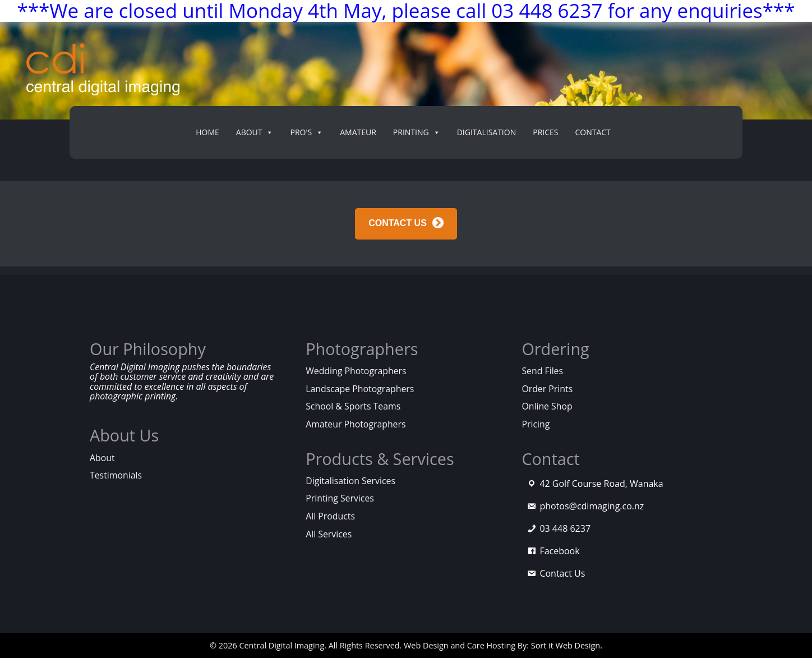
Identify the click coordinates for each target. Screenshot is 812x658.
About (102, 458)
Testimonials (116, 475)
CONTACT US (398, 224)
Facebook (559, 551)
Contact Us (562, 573)
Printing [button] (417, 132)
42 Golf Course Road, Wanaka (601, 484)
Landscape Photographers (360, 389)
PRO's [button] (306, 132)
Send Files (542, 371)
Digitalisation (487, 132)
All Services (329, 534)
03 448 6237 (565, 528)
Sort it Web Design (566, 645)
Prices (545, 132)
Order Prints (547, 389)
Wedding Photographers (356, 371)
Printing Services (340, 498)
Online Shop (547, 406)
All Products (330, 516)
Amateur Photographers (356, 424)
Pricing (536, 424)
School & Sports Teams (353, 406)
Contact (592, 132)
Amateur (358, 132)
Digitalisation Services (350, 481)
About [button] (255, 132)
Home (207, 132)
